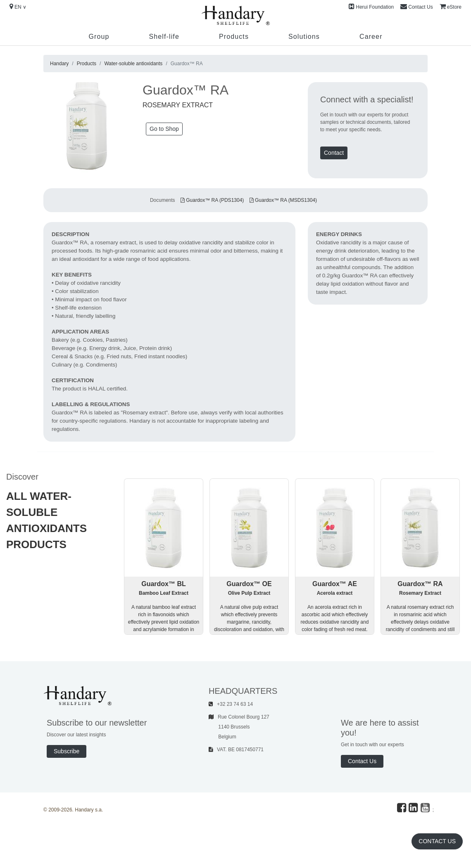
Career (371, 37)
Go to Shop (164, 129)
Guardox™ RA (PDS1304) (212, 200)
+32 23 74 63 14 (231, 704)
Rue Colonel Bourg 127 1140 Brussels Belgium (239, 727)
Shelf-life (164, 37)
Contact (334, 153)
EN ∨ (18, 7)
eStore (451, 7)
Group (99, 37)
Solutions (304, 37)
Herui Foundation (371, 7)
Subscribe (67, 751)
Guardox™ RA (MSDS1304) (283, 200)
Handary (59, 64)
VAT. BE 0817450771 (236, 750)
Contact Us (416, 7)
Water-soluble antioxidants (133, 64)
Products (234, 37)
